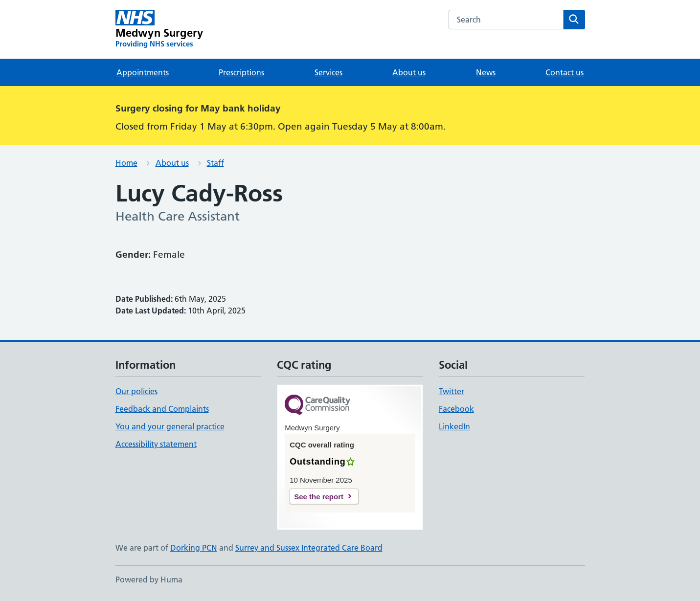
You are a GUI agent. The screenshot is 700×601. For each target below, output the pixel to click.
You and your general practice (170, 426)
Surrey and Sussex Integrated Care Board (309, 548)
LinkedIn (454, 426)
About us (409, 72)
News (486, 72)
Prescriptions (241, 72)
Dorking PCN (194, 548)
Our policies (136, 391)
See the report (319, 497)
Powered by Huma (149, 579)
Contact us (565, 72)
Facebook (456, 409)
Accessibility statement (156, 444)
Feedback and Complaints (162, 409)
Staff (215, 163)
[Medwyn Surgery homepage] (159, 29)
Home (126, 163)
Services (328, 72)
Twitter (452, 391)
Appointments (143, 72)
